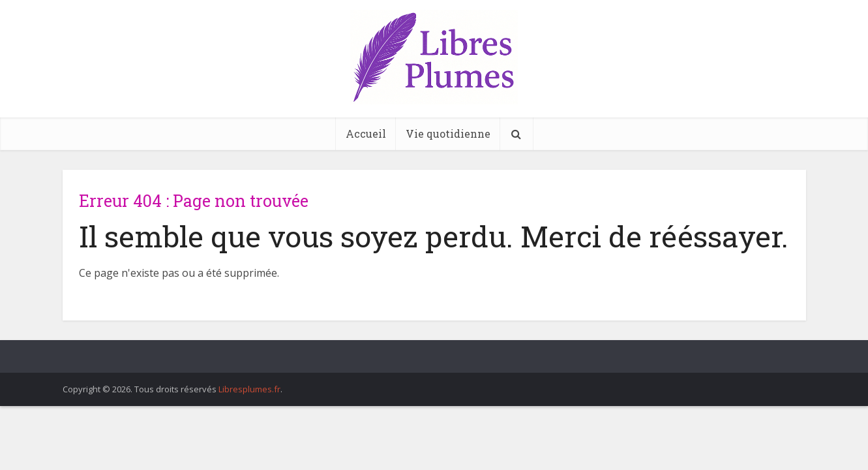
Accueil (366, 133)
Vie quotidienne (448, 133)
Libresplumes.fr (249, 389)
